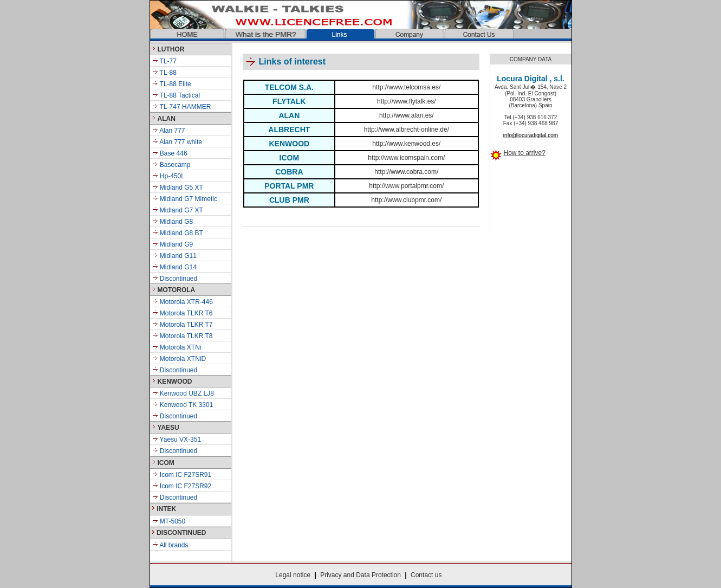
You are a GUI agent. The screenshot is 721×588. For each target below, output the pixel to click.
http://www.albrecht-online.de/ (407, 130)
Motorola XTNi (177, 347)
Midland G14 (177, 267)
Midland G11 (177, 256)
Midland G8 (176, 222)
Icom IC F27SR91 (182, 475)
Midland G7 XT (181, 210)
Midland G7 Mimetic (189, 199)
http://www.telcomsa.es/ (406, 87)
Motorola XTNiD (179, 359)
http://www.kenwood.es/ (406, 144)
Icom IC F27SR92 (182, 486)
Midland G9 (176, 244)
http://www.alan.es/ (407, 115)
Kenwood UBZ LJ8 (183, 393)
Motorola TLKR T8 (183, 336)
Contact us (426, 575)
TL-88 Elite (172, 84)
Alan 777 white (180, 142)
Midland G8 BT (181, 233)
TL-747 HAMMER (182, 107)
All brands (170, 545)
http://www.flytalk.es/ (407, 101)
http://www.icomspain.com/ (406, 158)
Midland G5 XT (181, 188)
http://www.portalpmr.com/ (406, 186)
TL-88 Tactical (176, 95)
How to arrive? (525, 153)
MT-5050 (169, 521)
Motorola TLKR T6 (183, 313)
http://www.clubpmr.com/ (406, 200)
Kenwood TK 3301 (183, 405)
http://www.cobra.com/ (406, 172)
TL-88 (164, 73)
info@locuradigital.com (531, 135)
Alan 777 (172, 131)
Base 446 (174, 153)
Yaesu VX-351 (177, 440)
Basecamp (175, 165)
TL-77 (164, 61)
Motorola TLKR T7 (183, 325)
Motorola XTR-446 (183, 302)
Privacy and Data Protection (361, 575)
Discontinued (178, 279)
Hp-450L (172, 176)
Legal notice (293, 575)
